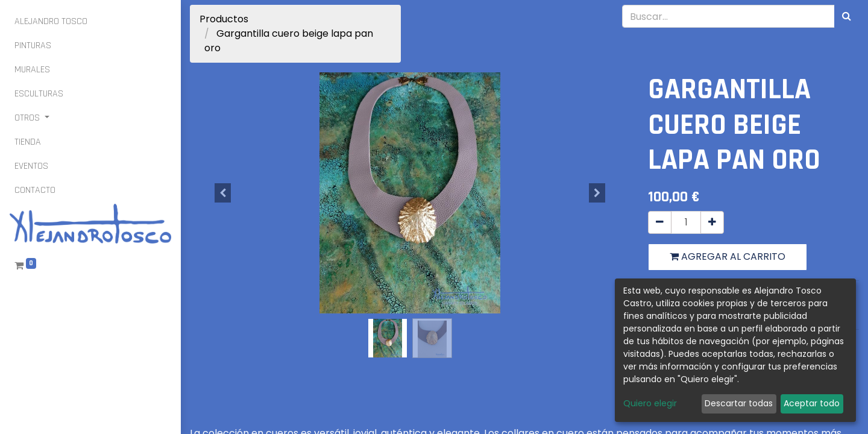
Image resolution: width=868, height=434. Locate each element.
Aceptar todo (812, 403)
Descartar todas (739, 403)
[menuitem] (51, 22)
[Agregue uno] (712, 222)
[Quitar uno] (660, 222)
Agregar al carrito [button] (728, 256)
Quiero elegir (650, 403)
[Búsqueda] (847, 16)
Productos (224, 19)
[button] (223, 193)
